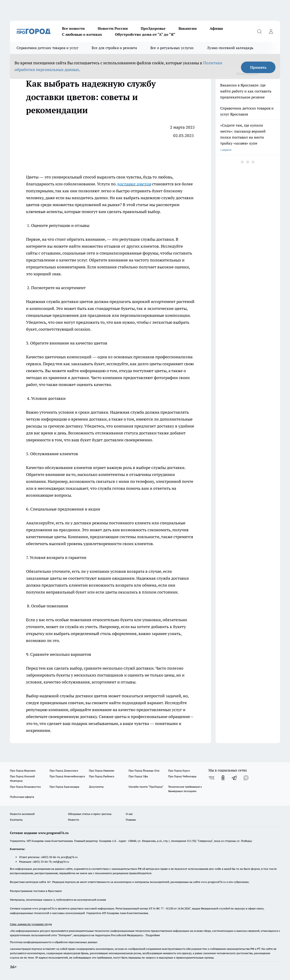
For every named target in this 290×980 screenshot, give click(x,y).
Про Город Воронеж (23, 771)
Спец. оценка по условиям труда (31, 924)
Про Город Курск (179, 771)
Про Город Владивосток (25, 787)
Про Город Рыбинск (102, 776)
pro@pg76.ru (69, 857)
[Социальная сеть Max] (246, 778)
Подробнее (153, 935)
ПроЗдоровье (153, 28)
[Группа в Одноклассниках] (223, 778)
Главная (131, 820)
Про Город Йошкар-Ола (144, 771)
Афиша (216, 28)
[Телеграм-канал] (234, 778)
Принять (258, 67)
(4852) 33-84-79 (42, 862)
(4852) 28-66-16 (50, 857)
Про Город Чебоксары (182, 776)
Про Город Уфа (138, 776)
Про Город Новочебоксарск (67, 776)
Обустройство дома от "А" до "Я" (145, 34)
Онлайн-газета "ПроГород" (146, 787)
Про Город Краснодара (64, 787)
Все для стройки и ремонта (114, 48)
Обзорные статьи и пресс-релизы (90, 814)
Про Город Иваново (102, 771)
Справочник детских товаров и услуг (47, 48)
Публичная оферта (22, 797)
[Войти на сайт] (271, 31)
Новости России (113, 28)
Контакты (16, 820)
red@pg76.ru (61, 862)
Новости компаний (22, 814)
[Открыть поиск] (259, 31)
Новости (73, 820)
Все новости (73, 28)
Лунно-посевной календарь (230, 48)
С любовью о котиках (82, 34)
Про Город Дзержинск (64, 771)
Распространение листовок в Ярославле (36, 891)
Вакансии (188, 28)
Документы (96, 787)
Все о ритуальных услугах (172, 48)
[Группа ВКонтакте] (211, 778)
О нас (129, 814)
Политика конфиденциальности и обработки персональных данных (54, 942)
